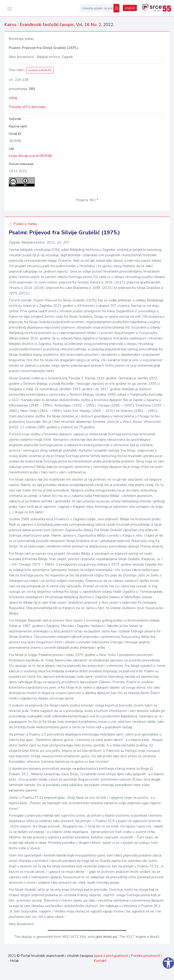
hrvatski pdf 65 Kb (40, 70)
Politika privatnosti (146, 956)
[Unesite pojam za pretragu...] (97, 8)
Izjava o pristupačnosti (111, 956)
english (130, 8)
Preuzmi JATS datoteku (27, 107)
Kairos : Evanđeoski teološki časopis (39, 25)
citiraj (13, 98)
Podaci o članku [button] (23, 224)
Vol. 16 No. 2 (88, 25)
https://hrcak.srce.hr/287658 (30, 156)
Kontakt (100, 961)
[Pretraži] (116, 8)
